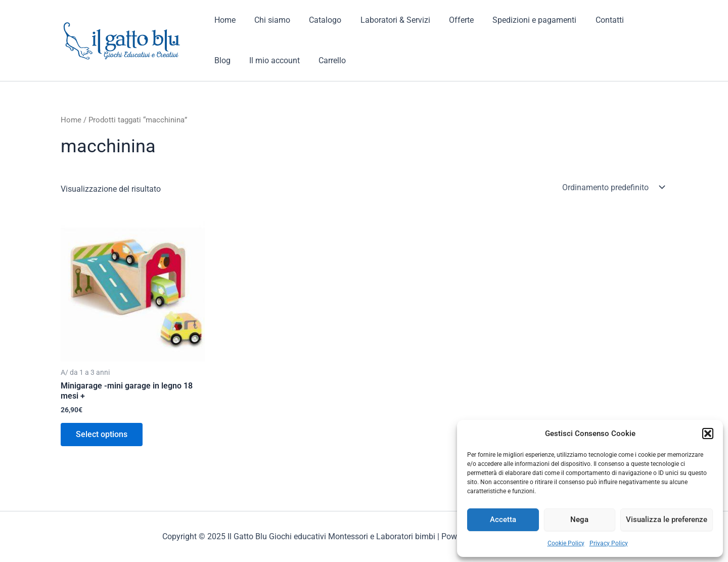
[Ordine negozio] (613, 187)
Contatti (592, 20)
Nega (579, 520)
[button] (708, 434)
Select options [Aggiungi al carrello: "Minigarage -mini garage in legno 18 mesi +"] (102, 434)
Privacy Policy (609, 543)
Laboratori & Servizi (386, 20)
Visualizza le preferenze (667, 520)
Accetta (503, 520)
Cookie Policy (566, 543)
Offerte (449, 20)
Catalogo (318, 20)
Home (223, 20)
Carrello (293, 60)
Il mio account (238, 60)
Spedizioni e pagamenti (520, 20)
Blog (630, 20)
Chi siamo (268, 20)
